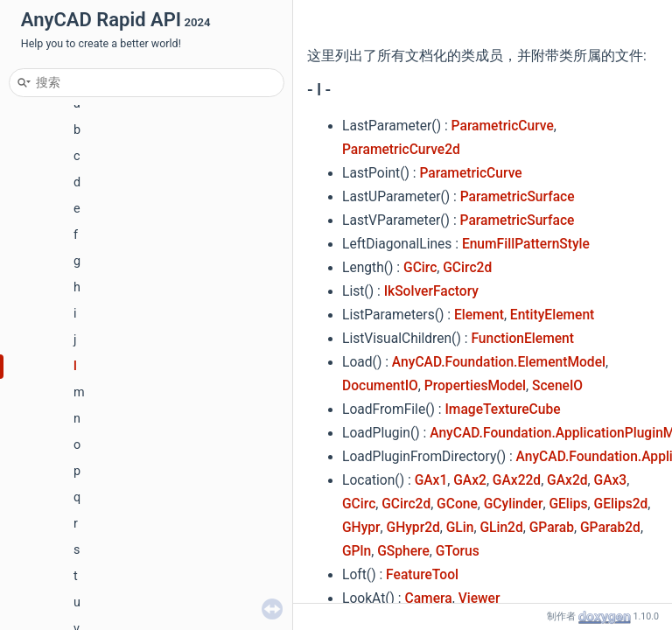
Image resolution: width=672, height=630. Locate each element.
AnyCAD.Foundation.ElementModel (499, 362)
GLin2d (501, 528)
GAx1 (431, 480)
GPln (357, 551)
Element (479, 315)
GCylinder (514, 504)
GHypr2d (413, 528)
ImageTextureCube (502, 409)
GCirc (420, 268)
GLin (460, 528)
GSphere (403, 551)
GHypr (361, 528)
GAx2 (470, 480)
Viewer (479, 598)
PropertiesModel (475, 386)
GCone (457, 504)
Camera (429, 598)
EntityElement (552, 315)
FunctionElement (522, 339)
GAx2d (567, 480)
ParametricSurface (518, 197)
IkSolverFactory (431, 291)
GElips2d (621, 504)
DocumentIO (380, 386)
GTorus (458, 551)
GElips (568, 504)
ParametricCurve (503, 126)
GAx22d (517, 480)
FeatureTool (422, 575)
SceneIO (557, 386)
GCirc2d (467, 268)
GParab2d (610, 528)
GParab (552, 528)
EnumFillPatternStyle (526, 244)
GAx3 (611, 480)
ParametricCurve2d (401, 150)
